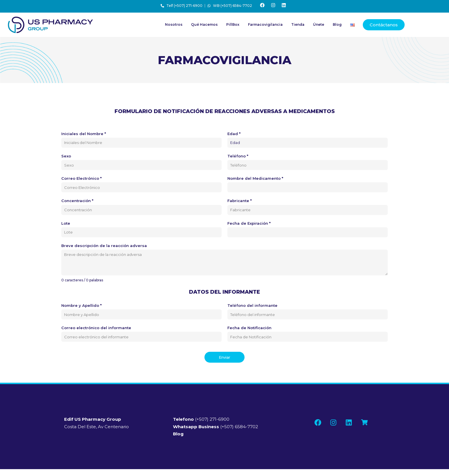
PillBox (233, 26)
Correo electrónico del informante (96, 329)
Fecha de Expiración (249, 224)
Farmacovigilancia (265, 26)
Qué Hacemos (204, 26)
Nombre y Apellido (81, 307)
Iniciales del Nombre (84, 135)
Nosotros (174, 26)
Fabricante (240, 202)
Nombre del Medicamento (255, 179)
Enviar (224, 358)
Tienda (298, 26)
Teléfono (238, 157)
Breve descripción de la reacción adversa (104, 247)
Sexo (66, 157)
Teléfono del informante (252, 307)
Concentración (77, 202)
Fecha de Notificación (249, 329)
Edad (234, 135)
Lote (66, 224)
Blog (337, 26)
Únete (319, 26)
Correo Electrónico (81, 179)
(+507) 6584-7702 (215, 428)
